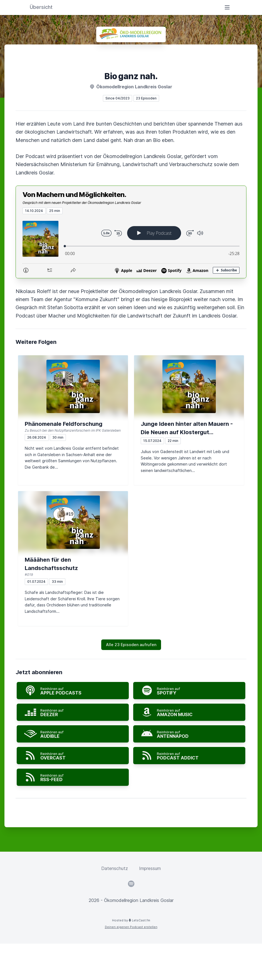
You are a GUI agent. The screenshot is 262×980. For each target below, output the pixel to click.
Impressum (150, 868)
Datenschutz (115, 868)
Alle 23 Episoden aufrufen (131, 645)
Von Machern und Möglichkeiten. (74, 195)
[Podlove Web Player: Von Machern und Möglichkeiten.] (131, 246)
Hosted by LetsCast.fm (131, 920)
